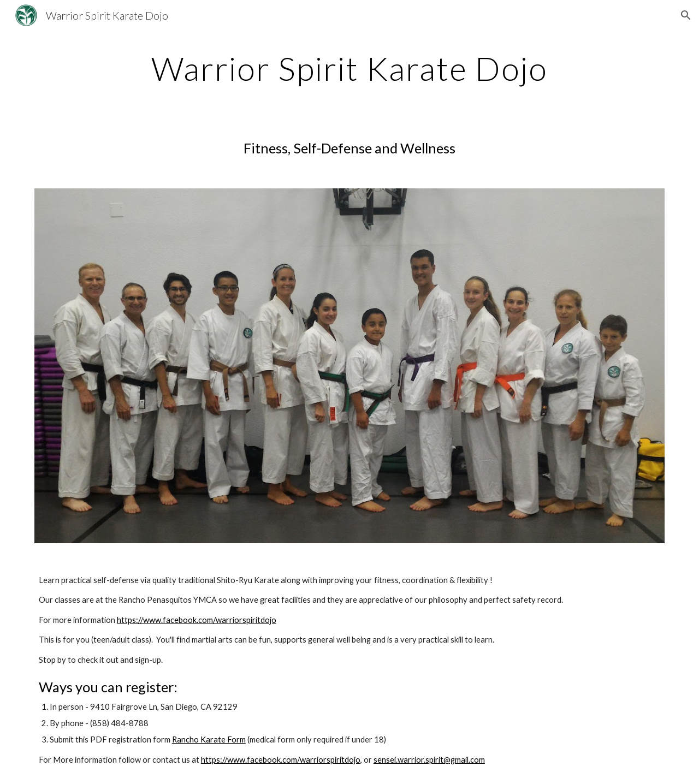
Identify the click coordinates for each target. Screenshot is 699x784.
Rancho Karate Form (209, 740)
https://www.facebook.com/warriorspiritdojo (197, 620)
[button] (686, 15)
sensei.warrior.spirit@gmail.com (429, 760)
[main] (349, 68)
